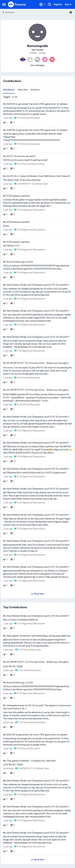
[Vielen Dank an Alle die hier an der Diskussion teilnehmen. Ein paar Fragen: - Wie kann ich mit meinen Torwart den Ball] (37, 522)
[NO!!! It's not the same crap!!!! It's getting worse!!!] (37, 160)
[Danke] (37, 226)
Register (58, 4)
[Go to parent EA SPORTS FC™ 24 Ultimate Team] (32, 768)
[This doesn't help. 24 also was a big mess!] (37, 180)
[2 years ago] (8, 650)
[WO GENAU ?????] (37, 246)
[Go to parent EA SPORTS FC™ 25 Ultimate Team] (30, 184)
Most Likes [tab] (23, 90)
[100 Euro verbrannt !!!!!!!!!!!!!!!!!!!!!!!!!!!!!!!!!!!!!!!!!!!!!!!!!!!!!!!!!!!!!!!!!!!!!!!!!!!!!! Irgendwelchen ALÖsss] (37, 267)
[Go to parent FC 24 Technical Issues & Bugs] (29, 164)
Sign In (68, 4)
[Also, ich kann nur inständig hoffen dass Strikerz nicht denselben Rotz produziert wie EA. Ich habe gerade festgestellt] (37, 424)
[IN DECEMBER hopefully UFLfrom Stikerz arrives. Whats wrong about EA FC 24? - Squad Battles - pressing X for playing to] (37, 398)
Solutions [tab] (35, 90)
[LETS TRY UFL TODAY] (37, 667)
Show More (37, 594)
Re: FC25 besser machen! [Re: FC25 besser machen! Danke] (16, 222)
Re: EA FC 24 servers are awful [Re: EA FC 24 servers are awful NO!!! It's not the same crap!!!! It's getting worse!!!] (19, 156)
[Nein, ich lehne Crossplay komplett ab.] (37, 620)
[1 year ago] (8, 118)
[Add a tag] (15, 97)
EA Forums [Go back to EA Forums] (8, 12)
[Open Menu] (71, 12)
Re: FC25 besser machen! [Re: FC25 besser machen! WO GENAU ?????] (16, 242)
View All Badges (37, 65)
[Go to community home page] (17, 4)
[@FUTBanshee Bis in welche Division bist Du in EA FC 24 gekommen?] (37, 473)
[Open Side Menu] (4, 4)
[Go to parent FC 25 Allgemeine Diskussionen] (29, 210)
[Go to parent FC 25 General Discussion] (26, 118)
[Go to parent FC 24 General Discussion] (27, 378)
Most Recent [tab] (9, 90)
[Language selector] (42, 4)
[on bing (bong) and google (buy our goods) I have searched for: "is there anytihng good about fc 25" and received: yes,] (37, 111)
